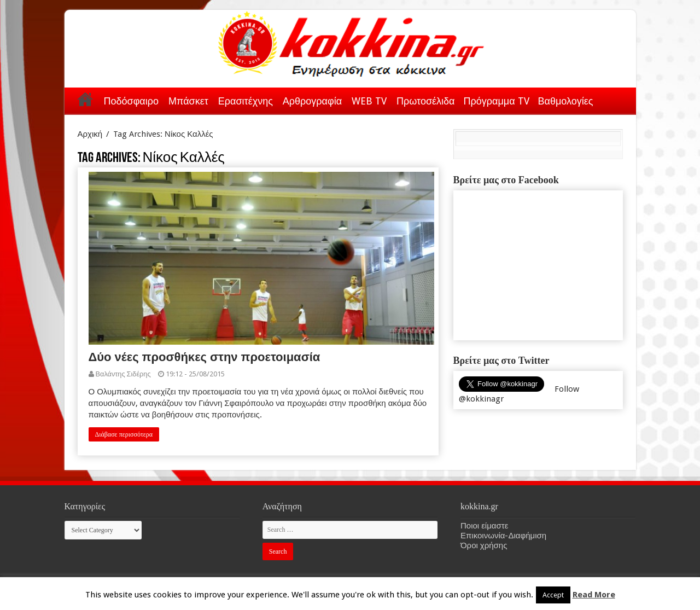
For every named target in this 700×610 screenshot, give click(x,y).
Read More (594, 595)
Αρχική (85, 99)
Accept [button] (553, 595)
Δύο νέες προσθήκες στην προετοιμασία (205, 357)
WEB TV (369, 101)
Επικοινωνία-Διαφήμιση (503, 536)
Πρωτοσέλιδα (425, 101)
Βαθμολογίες (566, 101)
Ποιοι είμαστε (484, 526)
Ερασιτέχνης (246, 101)
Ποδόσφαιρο (131, 101)
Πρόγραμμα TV (497, 101)
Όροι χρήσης (484, 545)
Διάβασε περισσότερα (124, 434)
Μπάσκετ (188, 101)
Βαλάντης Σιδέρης (123, 374)
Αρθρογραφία (312, 101)
